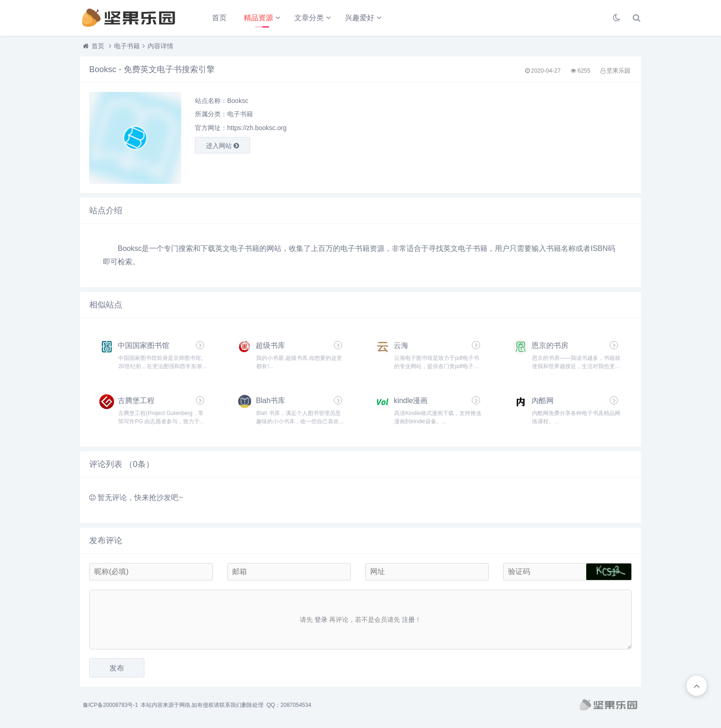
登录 (321, 620)
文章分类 (309, 18)
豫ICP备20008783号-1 (110, 705)
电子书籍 (127, 46)
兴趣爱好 (360, 18)
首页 (219, 18)
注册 (408, 620)
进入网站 (223, 146)
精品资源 (258, 18)
